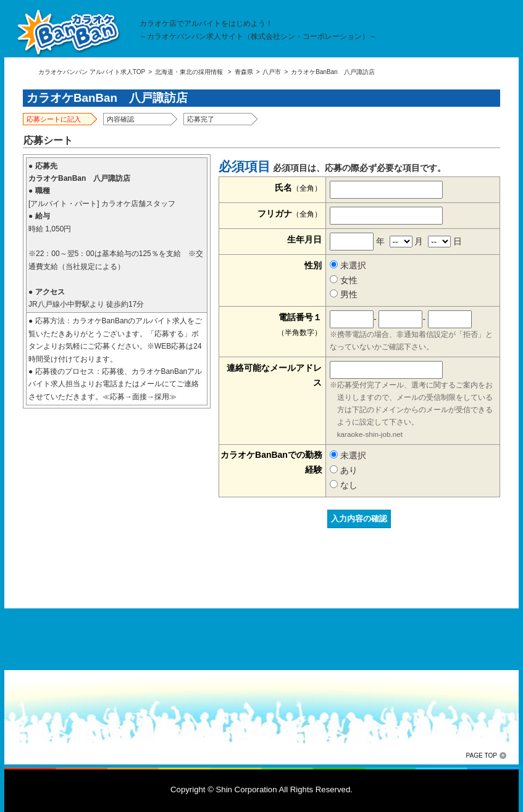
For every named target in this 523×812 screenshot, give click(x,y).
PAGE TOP (482, 756)
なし (344, 485)
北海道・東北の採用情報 (189, 72)
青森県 (244, 72)
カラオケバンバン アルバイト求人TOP (92, 72)
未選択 (348, 265)
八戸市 (272, 72)
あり (344, 470)
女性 (344, 280)
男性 (344, 294)
